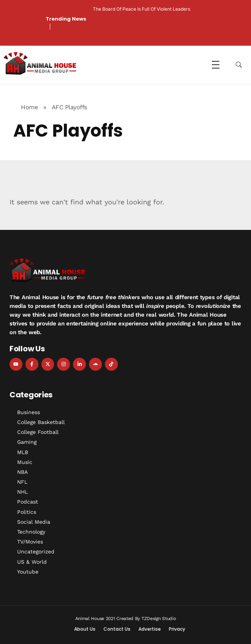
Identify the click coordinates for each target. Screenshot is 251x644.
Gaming (27, 442)
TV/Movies (30, 542)
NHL (22, 492)
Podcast (28, 502)
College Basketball (41, 422)
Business (29, 412)
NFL (22, 482)
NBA (22, 472)
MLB (23, 452)
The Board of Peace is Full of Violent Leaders (141, 9)
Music (25, 462)
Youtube (28, 572)
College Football (38, 432)
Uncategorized (36, 552)
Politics (27, 512)
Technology (31, 532)
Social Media (34, 522)
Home (29, 107)
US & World (32, 562)
